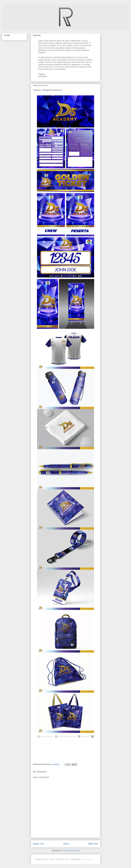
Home (66, 844)
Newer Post (38, 844)
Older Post (93, 844)
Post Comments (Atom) (71, 851)
